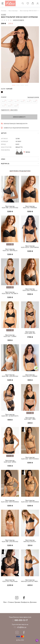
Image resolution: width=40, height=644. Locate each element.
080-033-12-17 (21, 620)
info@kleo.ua (22, 627)
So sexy (4, 15)
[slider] (6, 20)
